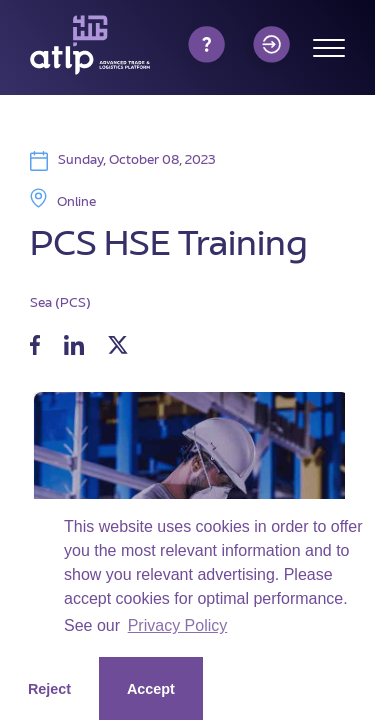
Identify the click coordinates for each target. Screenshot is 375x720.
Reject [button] (49, 689)
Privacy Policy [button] (178, 625)
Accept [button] (151, 689)
